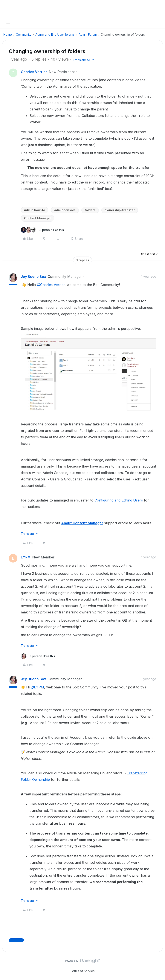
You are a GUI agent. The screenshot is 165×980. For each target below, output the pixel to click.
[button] (8, 24)
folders (90, 210)
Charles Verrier (34, 72)
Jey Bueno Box (33, 277)
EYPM (26, 557)
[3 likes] (42, 230)
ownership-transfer (120, 210)
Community (24, 34)
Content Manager (37, 218)
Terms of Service (82, 971)
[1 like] (38, 656)
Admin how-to (35, 210)
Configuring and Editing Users (119, 500)
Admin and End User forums (55, 34)
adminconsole (65, 210)
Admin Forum (88, 34)
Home (8, 34)
